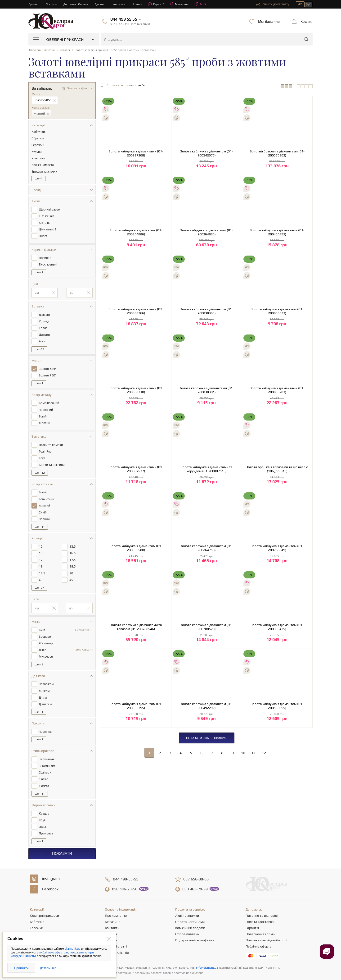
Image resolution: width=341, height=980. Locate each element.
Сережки (36, 914)
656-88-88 (196, 865)
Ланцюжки (38, 920)
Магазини (183, 4)
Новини (140, 4)
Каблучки (37, 908)
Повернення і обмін (260, 920)
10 (243, 753)
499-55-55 (126, 865)
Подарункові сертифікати (195, 926)
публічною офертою (54, 952)
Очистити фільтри (80, 88)
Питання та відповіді (262, 902)
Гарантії (159, 4)
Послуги (52, 4)
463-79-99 (195, 875)
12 (264, 753)
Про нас (34, 4)
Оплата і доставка (260, 908)
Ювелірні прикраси (44, 902)
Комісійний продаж (190, 914)
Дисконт (102, 4)
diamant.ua (73, 949)
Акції (204, 4)
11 (253, 753)
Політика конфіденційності (266, 926)
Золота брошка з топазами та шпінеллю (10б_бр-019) (277, 469)
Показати (62, 840)
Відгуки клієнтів (117, 939)
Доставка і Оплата (77, 4)
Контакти (121, 4)
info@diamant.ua (207, 954)
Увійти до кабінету (273, 4)
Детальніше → (50, 968)
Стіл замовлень (187, 920)
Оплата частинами (190, 908)
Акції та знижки (187, 902)
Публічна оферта (259, 932)
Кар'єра (111, 920)
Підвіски (36, 926)
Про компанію (116, 902)
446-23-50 (125, 875)
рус (308, 4)
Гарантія (252, 914)
